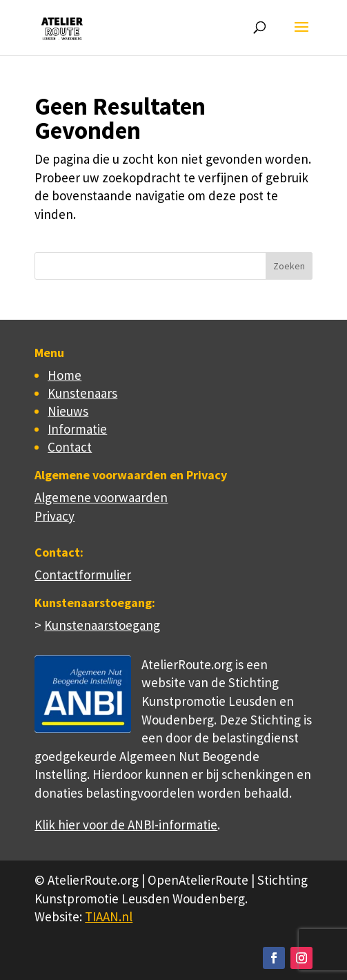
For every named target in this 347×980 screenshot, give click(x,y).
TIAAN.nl (109, 916)
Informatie (77, 429)
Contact (70, 447)
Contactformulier (83, 575)
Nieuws (68, 411)
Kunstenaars (82, 393)
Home (65, 375)
